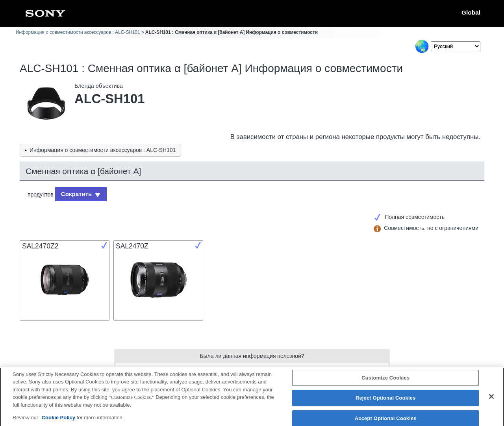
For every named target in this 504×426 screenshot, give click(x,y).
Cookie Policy (59, 422)
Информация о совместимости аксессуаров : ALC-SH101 (78, 32)
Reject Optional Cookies (386, 402)
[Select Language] (456, 46)
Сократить (75, 193)
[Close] (491, 400)
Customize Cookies (385, 382)
